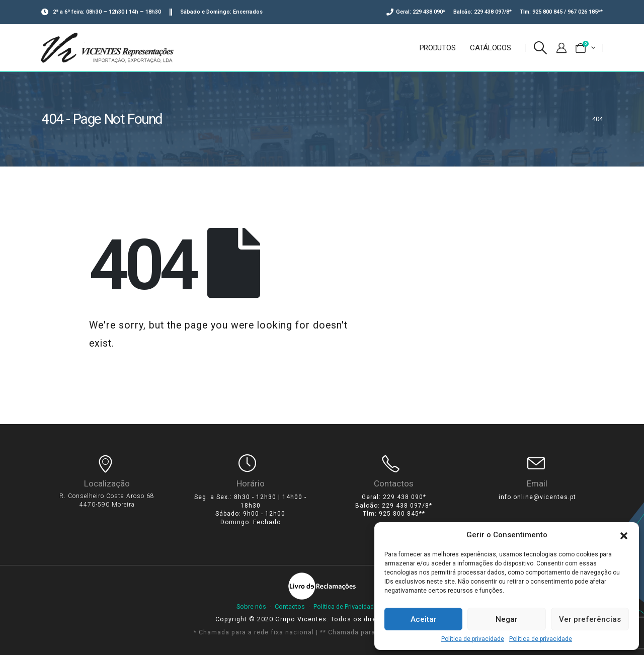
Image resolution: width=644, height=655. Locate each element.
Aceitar (424, 619)
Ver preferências (590, 619)
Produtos (438, 48)
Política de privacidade (473, 639)
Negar (507, 619)
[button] (624, 535)
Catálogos (490, 48)
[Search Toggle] (541, 48)
